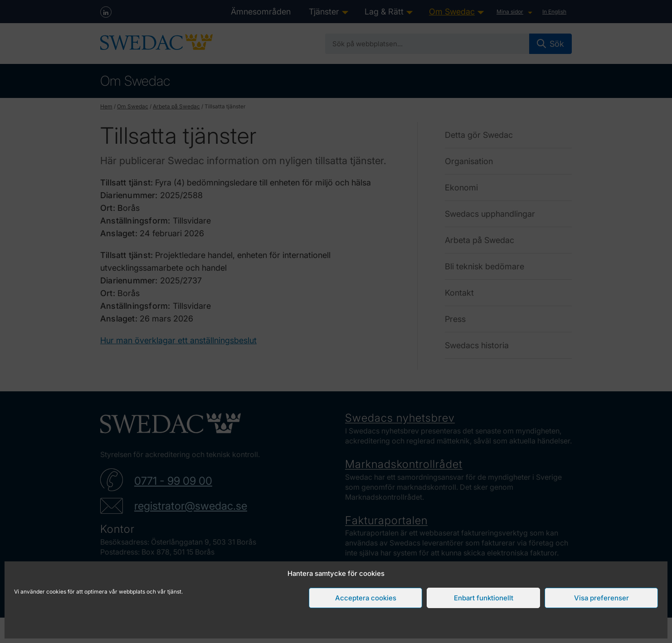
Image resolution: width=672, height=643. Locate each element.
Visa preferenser (601, 598)
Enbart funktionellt (484, 598)
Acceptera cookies (366, 598)
